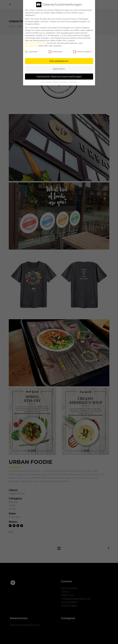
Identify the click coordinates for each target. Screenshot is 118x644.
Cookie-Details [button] (46, 80)
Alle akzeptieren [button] (59, 59)
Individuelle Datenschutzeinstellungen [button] (59, 74)
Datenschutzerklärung (35, 41)
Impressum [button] (73, 80)
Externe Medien (82, 50)
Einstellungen (31, 44)
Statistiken (55, 50)
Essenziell (31, 50)
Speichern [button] (59, 67)
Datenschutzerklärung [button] (60, 80)
